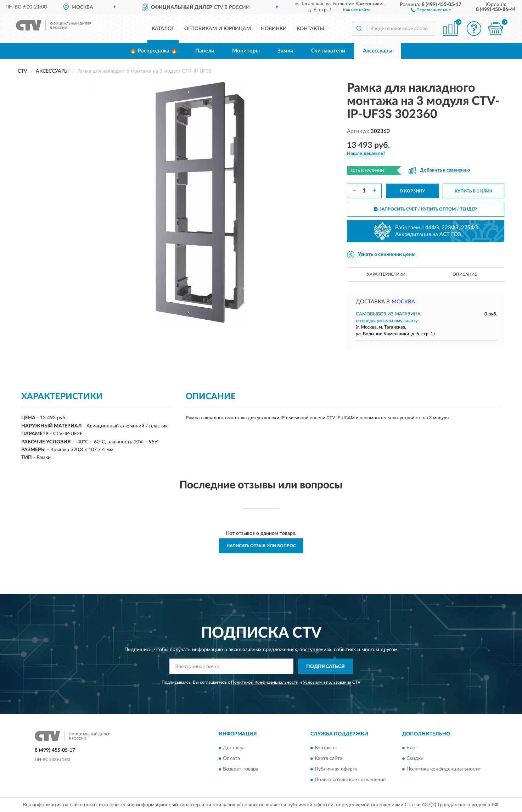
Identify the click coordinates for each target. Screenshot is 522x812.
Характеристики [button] (386, 274)
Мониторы (246, 51)
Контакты (310, 29)
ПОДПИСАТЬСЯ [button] (325, 667)
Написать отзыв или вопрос (261, 546)
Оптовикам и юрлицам (218, 29)
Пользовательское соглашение (350, 780)
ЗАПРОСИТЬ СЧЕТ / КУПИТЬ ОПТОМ (425, 209)
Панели (205, 51)
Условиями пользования (327, 682)
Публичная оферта (336, 769)
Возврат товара (241, 769)
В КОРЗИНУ (412, 191)
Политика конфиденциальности (444, 769)
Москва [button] (403, 302)
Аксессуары (378, 51)
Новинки (274, 29)
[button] (431, 10)
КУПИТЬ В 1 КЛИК (473, 191)
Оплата (231, 758)
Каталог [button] (163, 29)
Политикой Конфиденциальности (265, 682)
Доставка (234, 748)
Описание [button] (465, 274)
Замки (285, 51)
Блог (412, 748)
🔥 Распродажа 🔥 (154, 51)
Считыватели (328, 51)
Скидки (415, 758)
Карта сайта (329, 758)
